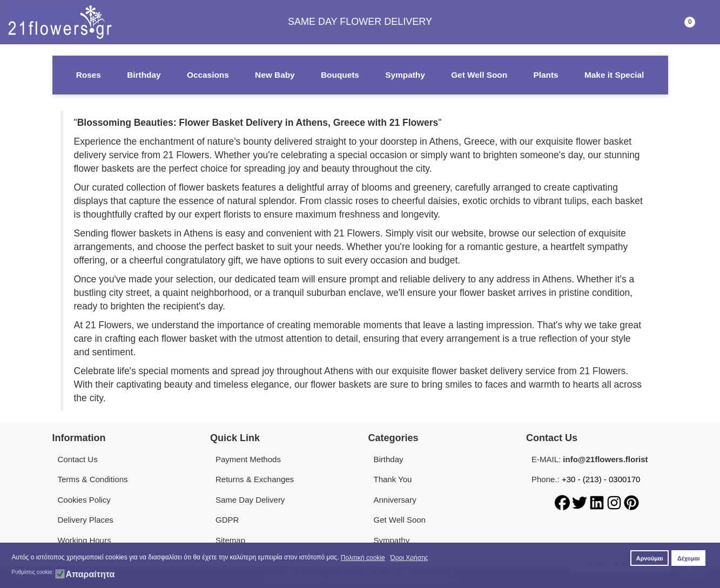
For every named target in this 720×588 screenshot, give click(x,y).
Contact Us (78, 459)
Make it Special (614, 75)
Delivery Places (86, 520)
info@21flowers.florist (605, 459)
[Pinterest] (631, 502)
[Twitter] (581, 502)
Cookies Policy (84, 500)
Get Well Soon (479, 75)
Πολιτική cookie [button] (363, 558)
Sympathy (405, 75)
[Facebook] (563, 502)
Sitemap (230, 540)
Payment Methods (248, 459)
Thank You (393, 479)
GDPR (227, 520)
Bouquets (340, 75)
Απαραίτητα (90, 575)
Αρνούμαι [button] (650, 558)
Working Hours (85, 540)
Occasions (208, 75)
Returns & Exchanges (255, 479)
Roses (89, 75)
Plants (546, 75)
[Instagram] (615, 502)
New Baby (275, 75)
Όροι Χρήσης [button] (409, 558)
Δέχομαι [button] (688, 558)
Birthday (144, 75)
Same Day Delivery (250, 500)
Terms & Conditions (93, 479)
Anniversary (395, 500)
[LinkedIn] (598, 502)
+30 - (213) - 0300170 (601, 479)
